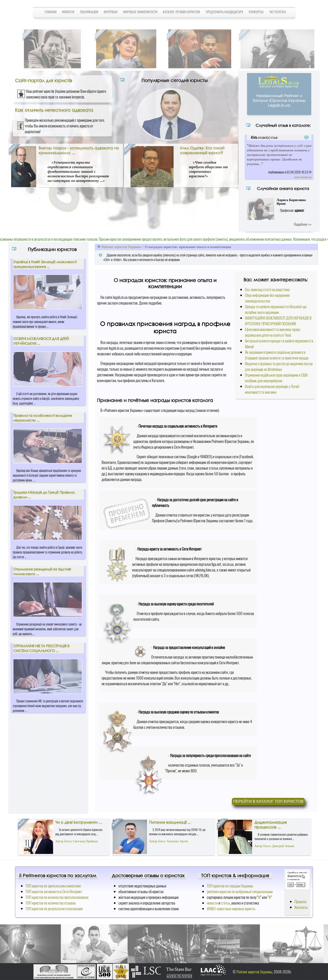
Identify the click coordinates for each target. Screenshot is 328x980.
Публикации (89, 12)
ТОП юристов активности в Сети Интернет (54, 891)
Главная (51, 12)
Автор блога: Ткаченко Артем (169, 841)
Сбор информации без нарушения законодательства (267, 298)
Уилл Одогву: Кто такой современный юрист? (202, 150)
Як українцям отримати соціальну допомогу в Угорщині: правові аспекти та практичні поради (277, 355)
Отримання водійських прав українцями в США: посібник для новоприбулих (277, 378)
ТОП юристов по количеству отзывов (51, 903)
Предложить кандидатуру (224, 12)
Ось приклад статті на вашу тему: (267, 289)
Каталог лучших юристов (181, 12)
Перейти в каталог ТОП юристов (268, 801)
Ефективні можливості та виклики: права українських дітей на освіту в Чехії (273, 332)
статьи (225, 903)
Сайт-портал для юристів (44, 80)
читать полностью (303, 177)
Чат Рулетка (277, 12)
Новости (68, 12)
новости (212, 903)
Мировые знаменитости (140, 12)
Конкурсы (256, 12)
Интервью (111, 12)
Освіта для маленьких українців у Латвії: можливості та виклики (272, 389)
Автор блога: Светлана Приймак (77, 841)
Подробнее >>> (303, 224)
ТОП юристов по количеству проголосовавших (57, 897)
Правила (300, 901)
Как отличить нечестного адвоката (54, 110)
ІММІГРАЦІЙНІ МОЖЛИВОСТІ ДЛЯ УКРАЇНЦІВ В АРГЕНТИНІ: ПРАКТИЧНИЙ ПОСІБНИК (278, 321)
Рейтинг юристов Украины (121, 247)
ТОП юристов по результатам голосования (54, 909)
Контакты (301, 907)
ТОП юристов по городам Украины (230, 886)
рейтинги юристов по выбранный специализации (240, 891)
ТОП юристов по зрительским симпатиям (53, 886)
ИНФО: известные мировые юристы (231, 909)
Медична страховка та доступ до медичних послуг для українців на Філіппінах (279, 366)
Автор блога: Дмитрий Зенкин (274, 846)
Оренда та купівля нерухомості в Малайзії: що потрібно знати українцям (276, 309)
